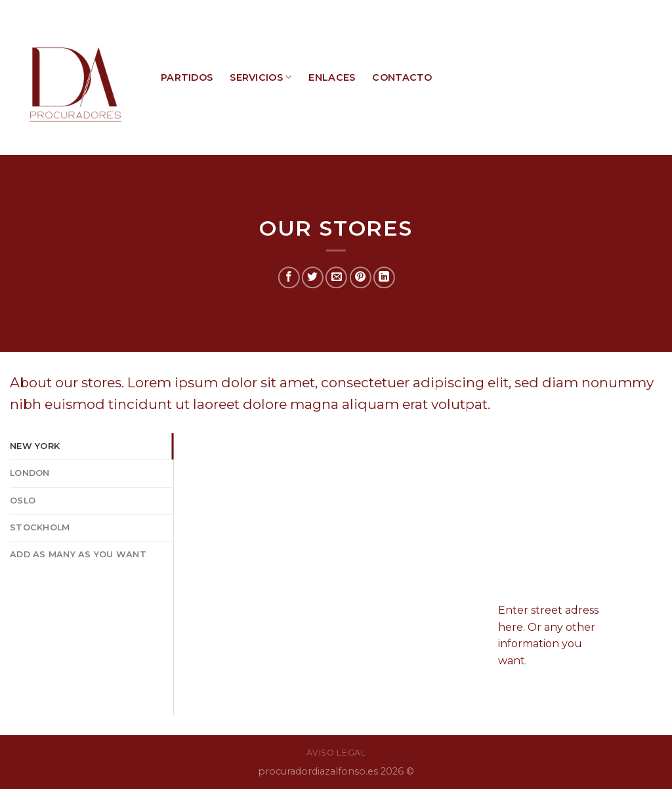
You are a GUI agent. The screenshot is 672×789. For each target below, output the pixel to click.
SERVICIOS (261, 77)
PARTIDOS (187, 77)
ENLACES (332, 77)
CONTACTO (402, 77)
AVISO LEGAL (336, 753)
